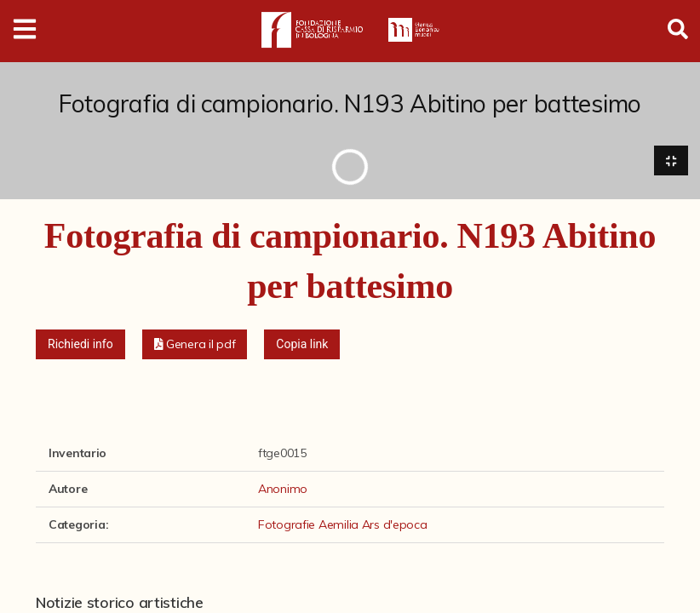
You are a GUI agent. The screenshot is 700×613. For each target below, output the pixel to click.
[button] (195, 344)
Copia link (302, 344)
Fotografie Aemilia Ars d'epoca (343, 524)
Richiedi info (80, 344)
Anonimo (283, 489)
